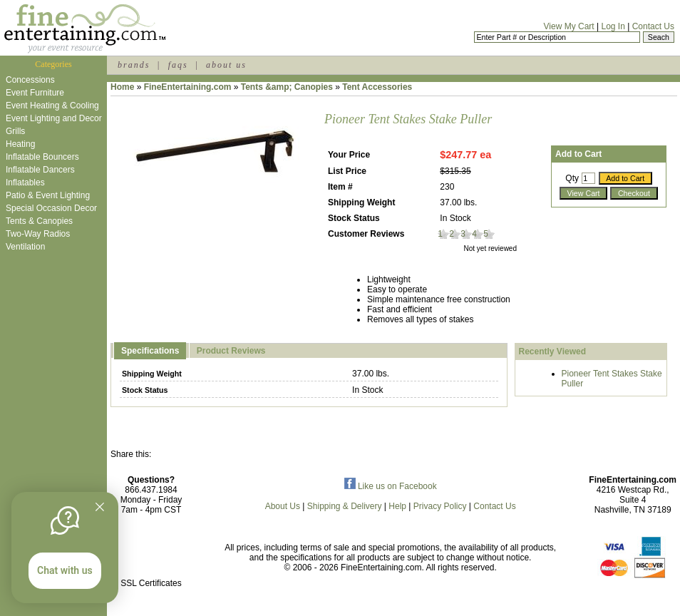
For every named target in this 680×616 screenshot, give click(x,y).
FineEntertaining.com (188, 87)
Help (397, 506)
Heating (20, 144)
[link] (151, 553)
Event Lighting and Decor (54, 118)
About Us (283, 506)
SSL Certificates (151, 583)
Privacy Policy (440, 506)
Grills (15, 131)
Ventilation (25, 247)
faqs (178, 65)
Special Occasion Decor (51, 208)
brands (134, 65)
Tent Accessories (377, 87)
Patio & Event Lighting (48, 195)
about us (226, 65)
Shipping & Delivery (345, 506)
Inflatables (25, 183)
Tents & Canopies (39, 221)
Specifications (150, 351)
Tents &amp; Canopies (287, 87)
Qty (572, 178)
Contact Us (653, 26)
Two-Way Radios (38, 234)
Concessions (30, 80)
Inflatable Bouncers (42, 157)
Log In (613, 26)
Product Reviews (231, 351)
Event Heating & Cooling (52, 106)
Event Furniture (35, 93)
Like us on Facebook (391, 486)
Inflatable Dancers (40, 170)
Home (122, 87)
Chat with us (65, 570)
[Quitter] (100, 507)
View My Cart (569, 26)
